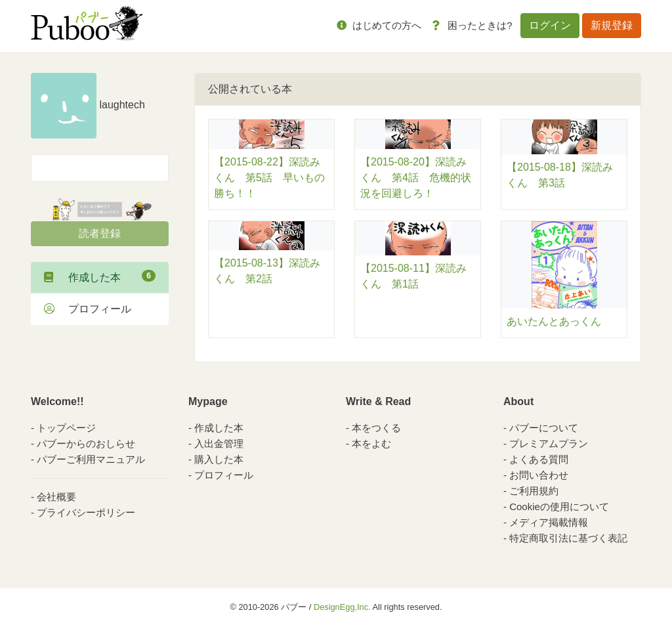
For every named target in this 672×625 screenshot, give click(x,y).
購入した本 (219, 459)
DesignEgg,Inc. (342, 607)
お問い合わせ (539, 475)
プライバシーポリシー (86, 512)
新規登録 (612, 25)
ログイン (550, 25)
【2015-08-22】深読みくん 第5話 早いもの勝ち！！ (269, 178)
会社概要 (56, 497)
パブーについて (544, 428)
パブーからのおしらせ (86, 443)
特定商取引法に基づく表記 (568, 538)
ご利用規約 (534, 491)
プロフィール (88, 309)
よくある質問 (539, 459)
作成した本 (100, 276)
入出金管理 (219, 443)
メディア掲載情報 (549, 522)
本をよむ (371, 443)
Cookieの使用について (559, 506)
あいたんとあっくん (554, 321)
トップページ (66, 428)
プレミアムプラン (549, 443)
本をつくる (376, 428)
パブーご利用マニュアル (91, 459)
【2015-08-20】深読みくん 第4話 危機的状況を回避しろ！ (416, 178)
